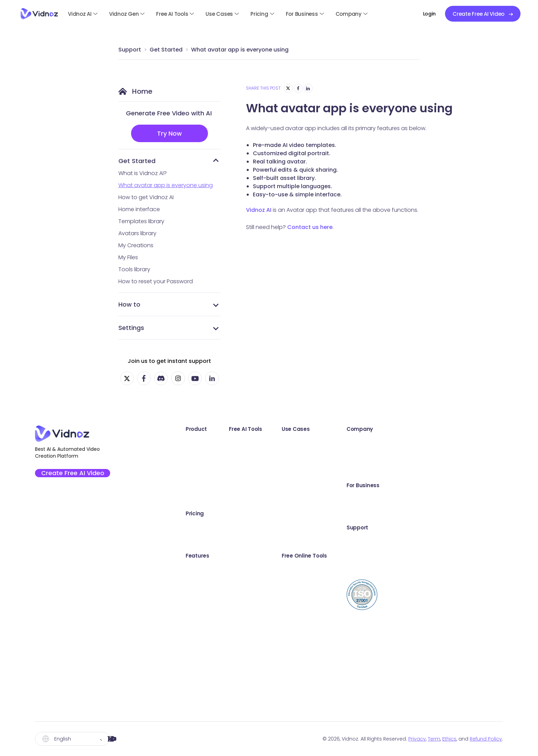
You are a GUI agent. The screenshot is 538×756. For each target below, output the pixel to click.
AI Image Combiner (297, 569)
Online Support (460, 555)
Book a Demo (458, 499)
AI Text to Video (292, 457)
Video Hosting (374, 668)
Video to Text (373, 710)
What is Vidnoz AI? (143, 173)
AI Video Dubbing (294, 513)
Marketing (368, 457)
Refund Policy (486, 739)
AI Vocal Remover (295, 654)
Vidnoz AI (80, 14)
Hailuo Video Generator (303, 696)
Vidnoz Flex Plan (202, 541)
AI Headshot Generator (302, 555)
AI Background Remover (303, 598)
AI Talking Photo (292, 443)
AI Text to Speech (294, 640)
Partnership (455, 471)
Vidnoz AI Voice (202, 499)
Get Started (166, 50)
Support (130, 50)
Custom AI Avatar (204, 626)
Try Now (169, 133)
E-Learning (369, 527)
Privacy (417, 739)
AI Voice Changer (295, 626)
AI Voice (192, 612)
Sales (362, 443)
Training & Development (387, 513)
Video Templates (204, 598)
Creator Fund (457, 457)
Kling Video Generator (301, 668)
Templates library (141, 221)
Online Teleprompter (382, 696)
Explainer (367, 499)
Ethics (449, 739)
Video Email (371, 640)
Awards (450, 443)
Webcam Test (374, 612)
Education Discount (466, 513)
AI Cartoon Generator (300, 583)
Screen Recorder (377, 569)
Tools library (134, 269)
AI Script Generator (296, 499)
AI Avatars (194, 569)
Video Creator (374, 682)
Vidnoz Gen (124, 14)
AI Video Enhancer (296, 471)
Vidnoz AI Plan (200, 527)
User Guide (454, 541)
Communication (377, 471)
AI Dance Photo (292, 485)
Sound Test (370, 583)
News (362, 541)
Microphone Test (378, 598)
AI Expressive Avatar (207, 583)
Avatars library (137, 233)
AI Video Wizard (202, 640)
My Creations (136, 245)
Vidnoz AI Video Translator (216, 485)
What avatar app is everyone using (240, 50)
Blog (446, 569)
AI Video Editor (200, 654)
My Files (128, 257)
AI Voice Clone (291, 612)
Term (434, 739)
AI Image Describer (296, 682)
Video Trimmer (374, 626)
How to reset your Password (156, 281)
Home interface (139, 209)
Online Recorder (293, 527)
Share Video (371, 654)
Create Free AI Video (77, 475)
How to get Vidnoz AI (146, 197)
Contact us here (310, 227)
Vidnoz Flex (196, 471)
